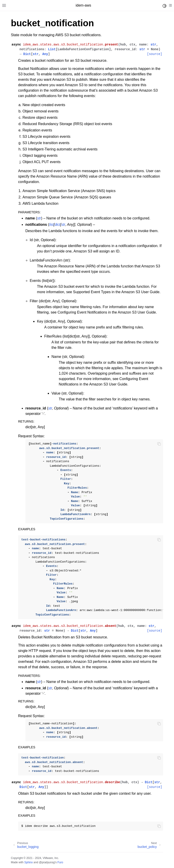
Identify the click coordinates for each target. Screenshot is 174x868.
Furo (60, 862)
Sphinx (28, 862)
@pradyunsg (47, 862)
